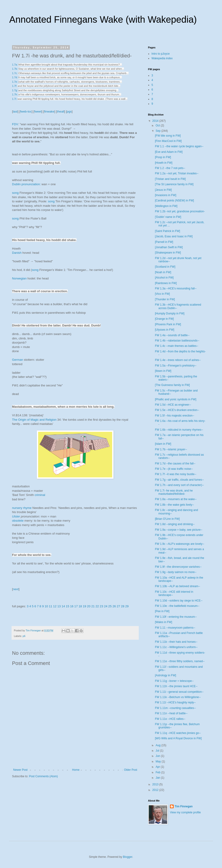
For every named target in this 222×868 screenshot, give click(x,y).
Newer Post (20, 770)
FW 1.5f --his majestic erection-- (175, 416)
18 (80, 606)
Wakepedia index (162, 58)
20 (89, 606)
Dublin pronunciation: (26, 184)
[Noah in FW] (163, 272)
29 (127, 606)
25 (110, 606)
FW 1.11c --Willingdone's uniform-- (176, 647)
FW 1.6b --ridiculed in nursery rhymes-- (179, 430)
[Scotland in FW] (165, 267)
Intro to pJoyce (161, 54)
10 (46, 606)
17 (76, 606)
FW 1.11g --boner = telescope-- (174, 681)
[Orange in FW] (164, 319)
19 (85, 606)
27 (119, 606)
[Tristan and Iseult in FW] (170, 179)
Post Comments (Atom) (43, 776)
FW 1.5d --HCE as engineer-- (173, 405)
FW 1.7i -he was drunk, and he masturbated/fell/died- (174, 492)
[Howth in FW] (164, 163)
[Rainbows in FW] (166, 283)
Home (76, 770)
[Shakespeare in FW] (168, 253)
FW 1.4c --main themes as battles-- (177, 346)
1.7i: (14, 99)
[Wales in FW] (163, 622)
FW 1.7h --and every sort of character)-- (179, 485)
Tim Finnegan (184, 806)
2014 (156, 121)
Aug (159, 745)
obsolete (18, 521)
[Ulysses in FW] (165, 330)
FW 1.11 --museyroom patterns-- (175, 628)
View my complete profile (185, 812)
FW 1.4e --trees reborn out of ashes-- (178, 360)
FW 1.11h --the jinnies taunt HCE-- (176, 686)
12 (55, 606)
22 (97, 606)
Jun (158, 756)
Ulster (16, 516)
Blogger (128, 857)
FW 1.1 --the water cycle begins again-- (179, 146)
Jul (158, 751)
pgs (69, 111)
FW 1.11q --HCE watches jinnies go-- (178, 733)
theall (61, 111)
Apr (158, 767)
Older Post (131, 770)
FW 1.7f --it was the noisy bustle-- (176, 474)
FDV (15, 124)
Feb (158, 772)
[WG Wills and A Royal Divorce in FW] (178, 738)
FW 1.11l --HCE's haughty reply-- (175, 702)
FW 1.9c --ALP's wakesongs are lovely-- (180, 544)
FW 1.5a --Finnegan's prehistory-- (176, 366)
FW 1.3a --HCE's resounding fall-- (176, 288)
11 (51, 606)
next (16, 589)
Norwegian (19, 278)
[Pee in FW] (162, 611)
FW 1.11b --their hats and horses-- (176, 642)
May (159, 761)
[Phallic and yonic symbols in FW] (176, 399)
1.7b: (15, 69)
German (18, 360)
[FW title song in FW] (168, 136)
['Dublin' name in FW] (168, 217)
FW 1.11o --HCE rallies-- (170, 719)
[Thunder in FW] (165, 299)
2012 (156, 790)
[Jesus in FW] (163, 190)
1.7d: (15, 77)
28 (123, 606)
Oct (158, 125)
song (15, 193)
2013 (156, 784)
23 (101, 606)
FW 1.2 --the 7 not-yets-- (170, 168)
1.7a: (15, 65)
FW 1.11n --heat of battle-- (171, 713)
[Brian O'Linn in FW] (167, 519)
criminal (40, 495)
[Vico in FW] (162, 294)
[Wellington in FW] (166, 206)
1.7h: (15, 94)
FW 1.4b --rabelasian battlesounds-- (177, 341)
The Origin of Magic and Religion (35, 420)
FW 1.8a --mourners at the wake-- (176, 499)
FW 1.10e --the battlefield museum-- (177, 606)
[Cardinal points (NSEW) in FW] (174, 201)
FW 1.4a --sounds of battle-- (172, 335)
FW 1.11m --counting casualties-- (175, 708)
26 (114, 606)
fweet (38, 111)
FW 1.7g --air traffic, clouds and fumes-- (179, 480)
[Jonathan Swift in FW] (169, 247)
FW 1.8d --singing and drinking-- (175, 524)
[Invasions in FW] (166, 195)
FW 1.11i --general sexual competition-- (179, 692)
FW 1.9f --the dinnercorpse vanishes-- (178, 567)
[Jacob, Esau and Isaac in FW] (174, 236)
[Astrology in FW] (165, 675)
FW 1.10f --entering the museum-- (176, 617)
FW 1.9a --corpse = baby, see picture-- (179, 530)
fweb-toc (26, 111)
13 (59, 606)
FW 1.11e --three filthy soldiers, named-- (180, 661)
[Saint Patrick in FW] (168, 231)
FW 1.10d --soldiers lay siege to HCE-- (179, 601)
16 (72, 606)
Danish (17, 253)
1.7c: (15, 73)
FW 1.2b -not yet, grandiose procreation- (180, 211)
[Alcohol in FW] (164, 278)
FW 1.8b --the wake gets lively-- (174, 505)
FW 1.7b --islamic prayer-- (171, 449)
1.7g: (15, 90)
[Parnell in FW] (164, 242)
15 (68, 606)
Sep (159, 131)
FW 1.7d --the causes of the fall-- (175, 464)
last (15, 111)
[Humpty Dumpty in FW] (170, 313)
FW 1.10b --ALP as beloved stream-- (177, 586)
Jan (158, 778)
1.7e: (15, 82)
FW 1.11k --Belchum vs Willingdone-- (178, 697)
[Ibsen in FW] (163, 371)
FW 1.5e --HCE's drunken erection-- (177, 410)
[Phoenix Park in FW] (168, 324)
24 (106, 606)
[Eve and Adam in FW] (169, 152)
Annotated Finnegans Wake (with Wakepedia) (103, 19)
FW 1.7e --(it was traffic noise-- (174, 469)
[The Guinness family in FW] (172, 385)
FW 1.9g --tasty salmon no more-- (176, 572)
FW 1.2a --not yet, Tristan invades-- (177, 173)
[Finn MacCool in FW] (168, 141)
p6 (24, 636)
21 (93, 606)
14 (63, 606)
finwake (49, 111)
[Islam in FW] (163, 444)
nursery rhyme (22, 508)
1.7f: (14, 86)
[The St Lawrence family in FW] (174, 184)
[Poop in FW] (163, 157)
